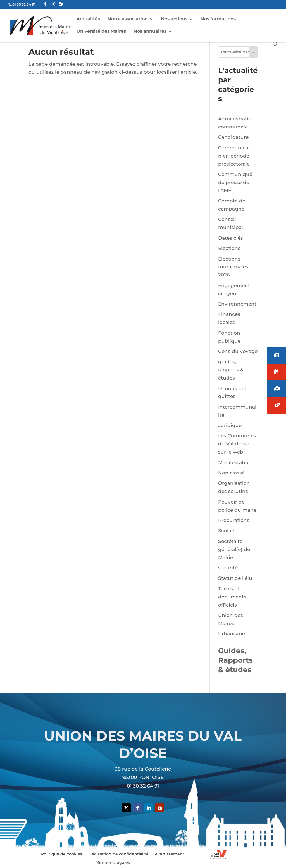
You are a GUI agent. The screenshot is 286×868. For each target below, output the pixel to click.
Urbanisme (232, 634)
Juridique (230, 425)
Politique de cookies (62, 854)
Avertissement (170, 854)
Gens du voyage (238, 351)
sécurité (228, 568)
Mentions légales (113, 863)
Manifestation (235, 462)
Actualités (88, 19)
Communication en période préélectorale (236, 156)
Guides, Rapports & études (235, 660)
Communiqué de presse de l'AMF (235, 182)
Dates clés (231, 238)
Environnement (237, 304)
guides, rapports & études (231, 370)
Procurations (234, 520)
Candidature (233, 137)
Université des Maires (101, 32)
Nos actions (174, 19)
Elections (229, 248)
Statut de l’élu (235, 578)
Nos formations (218, 19)
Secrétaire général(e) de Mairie (234, 549)
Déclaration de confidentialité (118, 854)
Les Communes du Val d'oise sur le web (237, 444)
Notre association (128, 19)
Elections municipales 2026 (233, 267)
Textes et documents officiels (232, 597)
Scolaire (228, 531)
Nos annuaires (150, 32)
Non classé (231, 473)
